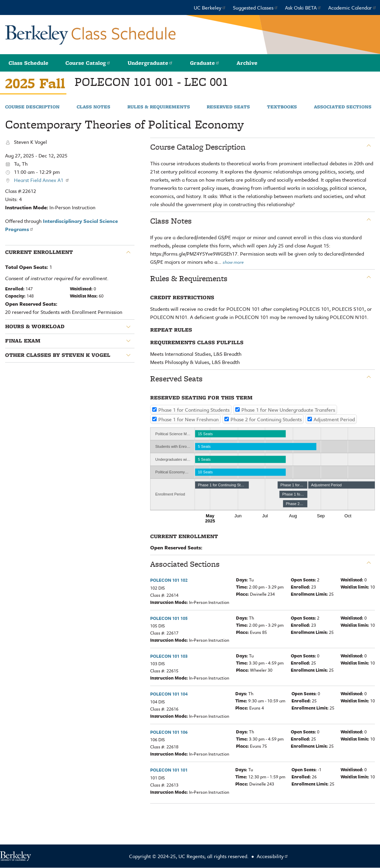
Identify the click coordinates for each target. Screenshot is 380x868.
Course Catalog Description (198, 147)
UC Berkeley (210, 7)
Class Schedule (28, 63)
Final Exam (23, 341)
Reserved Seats (228, 107)
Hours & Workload (35, 326)
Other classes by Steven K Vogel (58, 355)
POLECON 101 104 (169, 694)
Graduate (205, 63)
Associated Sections (343, 107)
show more (233, 262)
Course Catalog (88, 63)
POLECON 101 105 (169, 618)
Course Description (32, 107)
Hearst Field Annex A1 (42, 180)
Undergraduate (150, 63)
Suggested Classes (256, 7)
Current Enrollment (39, 252)
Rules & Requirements (159, 107)
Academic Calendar (352, 7)
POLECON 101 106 (169, 732)
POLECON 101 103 (169, 656)
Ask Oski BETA (303, 7)
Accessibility (273, 856)
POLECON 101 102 (169, 580)
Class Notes (93, 107)
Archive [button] (247, 63)
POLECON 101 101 (169, 770)
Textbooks (282, 107)
